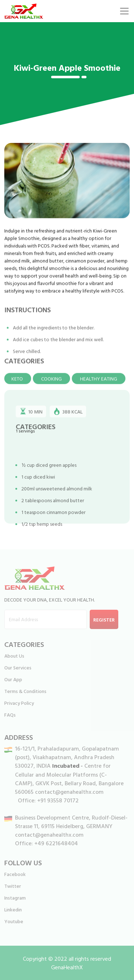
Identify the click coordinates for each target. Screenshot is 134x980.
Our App (13, 679)
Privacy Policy (19, 703)
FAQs (10, 715)
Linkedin (13, 909)
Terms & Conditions (25, 691)
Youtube (14, 921)
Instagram (15, 898)
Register (104, 620)
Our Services (18, 667)
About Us (14, 656)
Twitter (13, 886)
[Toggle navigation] (124, 11)
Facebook (15, 874)
